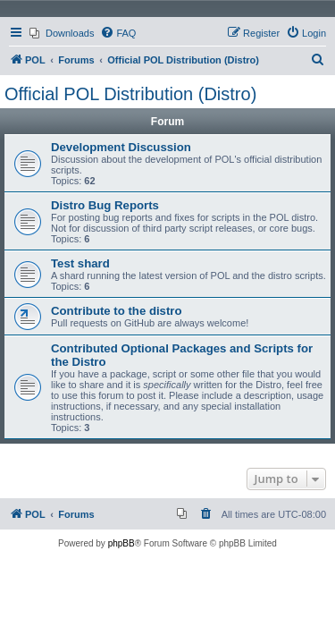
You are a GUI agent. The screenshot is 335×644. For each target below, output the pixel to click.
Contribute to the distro (117, 311)
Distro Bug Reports (105, 205)
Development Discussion (121, 147)
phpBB (121, 543)
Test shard (80, 263)
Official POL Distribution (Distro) (130, 94)
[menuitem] (62, 33)
